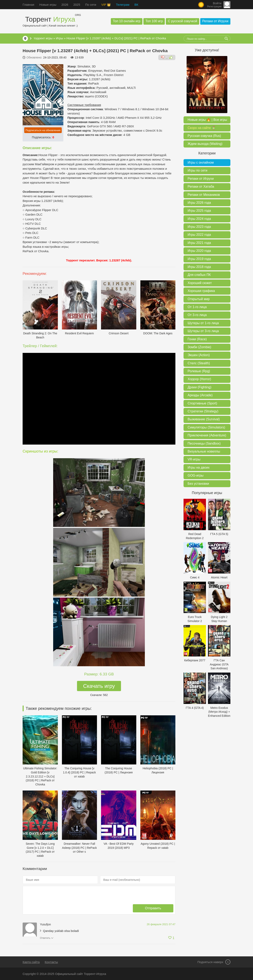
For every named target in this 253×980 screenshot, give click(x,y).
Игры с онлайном (201, 162)
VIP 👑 (106, 5)
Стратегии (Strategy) (203, 411)
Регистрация (214, 7)
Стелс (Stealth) (199, 363)
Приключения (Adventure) (207, 435)
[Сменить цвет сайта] (201, 5)
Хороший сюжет (200, 283)
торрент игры (43, 38)
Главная (28, 5)
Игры (59, 38)
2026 (65, 5)
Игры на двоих (199, 467)
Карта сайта (31, 962)
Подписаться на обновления (43, 130)
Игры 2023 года (199, 227)
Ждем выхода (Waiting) (205, 144)
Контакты (51, 962)
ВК (136, 5)
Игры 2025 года (199, 211)
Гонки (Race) (197, 339)
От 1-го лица (197, 307)
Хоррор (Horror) (199, 379)
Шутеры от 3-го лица (203, 331)
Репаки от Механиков (204, 195)
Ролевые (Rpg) (199, 371)
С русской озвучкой (183, 21)
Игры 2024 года (199, 219)
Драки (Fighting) (200, 387)
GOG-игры (196, 475)
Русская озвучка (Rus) (204, 136)
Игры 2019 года (199, 259)
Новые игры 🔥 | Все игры (207, 120)
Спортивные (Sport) (202, 403)
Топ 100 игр (154, 21)
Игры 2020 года (199, 251)
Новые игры (48, 5)
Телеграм (123, 5)
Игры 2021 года (199, 243)
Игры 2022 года (199, 235)
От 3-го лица (197, 315)
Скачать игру (99, 686)
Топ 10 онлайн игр (127, 21)
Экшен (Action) (199, 355)
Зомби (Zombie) (199, 347)
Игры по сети (197, 170)
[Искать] (226, 39)
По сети (91, 5)
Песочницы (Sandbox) (204, 443)
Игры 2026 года (199, 203)
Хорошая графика (201, 291)
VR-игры (194, 459)
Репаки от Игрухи (215, 21)
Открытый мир (199, 299)
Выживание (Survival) (204, 419)
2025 (77, 5)
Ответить (45, 938)
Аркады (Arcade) (200, 395)
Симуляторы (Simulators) (206, 427)
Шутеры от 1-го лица (203, 323)
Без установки (198, 484)
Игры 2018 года (199, 267)
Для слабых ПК (199, 275)
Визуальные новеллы (204, 451)
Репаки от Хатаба (201, 187)
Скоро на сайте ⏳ (202, 128)
